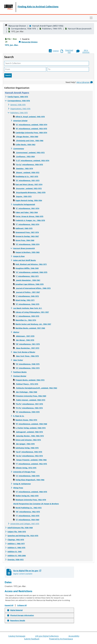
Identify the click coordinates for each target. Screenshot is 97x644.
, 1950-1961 (28, 280)
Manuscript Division (17, 26)
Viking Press (18, 488)
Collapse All (22, 605)
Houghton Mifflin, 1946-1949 (27, 268)
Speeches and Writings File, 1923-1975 (23, 536)
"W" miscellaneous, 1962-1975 (28, 512)
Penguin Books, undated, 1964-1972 (30, 380)
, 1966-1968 (26, 392)
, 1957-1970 (25, 336)
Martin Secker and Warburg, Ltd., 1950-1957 (33, 324)
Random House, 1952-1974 (26, 420)
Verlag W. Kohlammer (22, 484)
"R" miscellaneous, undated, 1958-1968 (31, 424)
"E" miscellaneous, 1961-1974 (27, 208)
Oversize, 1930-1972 (16, 560)
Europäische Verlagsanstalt (24, 204)
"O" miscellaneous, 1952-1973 (28, 368)
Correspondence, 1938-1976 (24, 29)
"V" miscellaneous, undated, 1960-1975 (31, 492)
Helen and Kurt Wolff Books (25, 260)
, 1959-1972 (24, 196)
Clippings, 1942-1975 (16, 540)
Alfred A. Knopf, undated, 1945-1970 (30, 117)
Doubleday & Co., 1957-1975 (27, 176)
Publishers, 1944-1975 (52, 29)
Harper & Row (19, 256)
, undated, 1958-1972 (27, 172)
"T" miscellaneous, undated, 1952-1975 (31, 464)
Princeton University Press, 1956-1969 (31, 396)
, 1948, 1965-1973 (30, 436)
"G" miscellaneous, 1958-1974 (27, 244)
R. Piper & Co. (19, 416)
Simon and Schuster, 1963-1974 (28, 440)
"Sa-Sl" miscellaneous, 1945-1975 (29, 452)
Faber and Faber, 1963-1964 (27, 212)
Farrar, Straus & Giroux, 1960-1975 (29, 216)
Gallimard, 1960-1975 (24, 228)
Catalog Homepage (17, 636)
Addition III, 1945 (15, 552)
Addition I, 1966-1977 (16, 544)
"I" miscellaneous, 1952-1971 (27, 276)
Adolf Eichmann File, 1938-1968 (20, 528)
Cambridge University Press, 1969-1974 (31, 133)
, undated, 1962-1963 (36, 388)
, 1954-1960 (27, 137)
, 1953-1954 (25, 157)
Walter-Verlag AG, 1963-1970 (27, 496)
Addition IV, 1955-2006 (17, 556)
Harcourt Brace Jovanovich (80, 29)
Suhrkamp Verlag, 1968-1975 (27, 448)
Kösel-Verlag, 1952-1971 (25, 300)
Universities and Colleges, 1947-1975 (25, 524)
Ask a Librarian (83, 82)
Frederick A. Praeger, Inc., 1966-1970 (30, 220)
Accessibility (74, 636)
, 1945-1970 (25, 340)
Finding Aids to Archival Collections (38, 7)
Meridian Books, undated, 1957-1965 (30, 328)
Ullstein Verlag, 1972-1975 (26, 468)
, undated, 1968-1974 (29, 432)
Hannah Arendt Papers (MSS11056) (48, 26)
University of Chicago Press (24, 472)
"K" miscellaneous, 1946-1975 (27, 304)
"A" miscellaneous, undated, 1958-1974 (31, 125)
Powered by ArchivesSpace (61, 639)
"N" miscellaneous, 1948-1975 (28, 364)
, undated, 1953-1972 (30, 153)
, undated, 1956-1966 (31, 460)
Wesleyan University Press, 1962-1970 (31, 500)
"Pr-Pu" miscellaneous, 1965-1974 (29, 408)
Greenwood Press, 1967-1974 (27, 232)
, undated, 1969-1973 (30, 400)
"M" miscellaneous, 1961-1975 (28, 344)
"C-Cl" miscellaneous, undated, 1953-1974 (32, 161)
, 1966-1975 (27, 356)
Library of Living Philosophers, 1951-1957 (32, 312)
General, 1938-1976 (18, 105)
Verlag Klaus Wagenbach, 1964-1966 (30, 480)
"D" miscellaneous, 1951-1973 (27, 180)
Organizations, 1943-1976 (20, 109)
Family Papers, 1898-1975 (18, 97)
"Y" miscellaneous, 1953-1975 (27, 516)
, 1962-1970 (30, 192)
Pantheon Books (20, 372)
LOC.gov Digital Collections (47, 636)
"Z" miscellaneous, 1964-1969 (27, 520)
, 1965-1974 (24, 168)
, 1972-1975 (27, 384)
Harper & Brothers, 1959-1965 (28, 252)
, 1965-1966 (29, 141)
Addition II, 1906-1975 (16, 548)
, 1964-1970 (25, 444)
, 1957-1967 (28, 292)
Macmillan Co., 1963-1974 (26, 320)
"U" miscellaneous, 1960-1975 (28, 476)
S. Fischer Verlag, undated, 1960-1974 (31, 428)
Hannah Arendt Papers (17, 93)
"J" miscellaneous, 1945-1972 (27, 296)
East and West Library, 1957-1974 (29, 184)
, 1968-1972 (33, 288)
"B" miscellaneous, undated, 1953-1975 (31, 129)
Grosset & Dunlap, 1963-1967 (27, 236)
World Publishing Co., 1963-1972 (29, 508)
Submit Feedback (32, 639)
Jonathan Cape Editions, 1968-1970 (30, 284)
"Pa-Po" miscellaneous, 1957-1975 (29, 404)
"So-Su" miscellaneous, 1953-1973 (29, 456)
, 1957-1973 (27, 348)
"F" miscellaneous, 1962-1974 (27, 224)
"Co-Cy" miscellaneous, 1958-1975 (29, 164)
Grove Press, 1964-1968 (25, 240)
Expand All (9, 605)
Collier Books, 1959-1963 (25, 145)
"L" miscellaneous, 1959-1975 (27, 316)
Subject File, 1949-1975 (17, 532)
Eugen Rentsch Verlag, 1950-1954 (29, 200)
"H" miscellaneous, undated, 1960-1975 (31, 272)
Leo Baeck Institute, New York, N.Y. (28, 308)
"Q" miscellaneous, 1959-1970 (28, 412)
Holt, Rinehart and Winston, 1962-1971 (31, 264)
